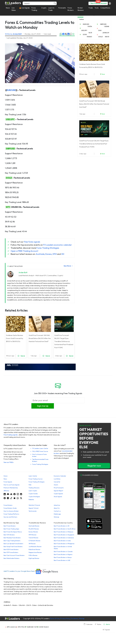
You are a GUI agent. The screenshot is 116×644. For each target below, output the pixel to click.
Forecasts (62, 8)
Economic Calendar (60, 476)
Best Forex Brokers (10, 526)
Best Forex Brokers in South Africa (65, 529)
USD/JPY (10, 119)
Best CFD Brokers (9, 535)
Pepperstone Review (35, 552)
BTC (8, 627)
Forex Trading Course (36, 479)
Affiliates (6, 491)
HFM (55, 254)
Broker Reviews (81, 9)
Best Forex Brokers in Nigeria (63, 554)
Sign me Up (43, 406)
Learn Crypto (33, 491)
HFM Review (33, 535)
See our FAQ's (9, 462)
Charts (56, 485)
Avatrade (40, 254)
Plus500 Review (34, 529)
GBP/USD (10, 149)
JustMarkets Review (35, 547)
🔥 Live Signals (24, 8)
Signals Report (58, 491)
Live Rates (14, 9)
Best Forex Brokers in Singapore (64, 535)
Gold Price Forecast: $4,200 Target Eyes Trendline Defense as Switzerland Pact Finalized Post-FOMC (64, 341)
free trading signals (11, 435)
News (8, 8)
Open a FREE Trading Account (24, 251)
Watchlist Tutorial (34, 505)
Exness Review (33, 532)
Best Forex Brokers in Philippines (64, 544)
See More (68, 266)
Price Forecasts (59, 488)
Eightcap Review (34, 558)
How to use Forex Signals (12, 485)
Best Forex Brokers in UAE (62, 560)
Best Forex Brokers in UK (62, 526)
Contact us (57, 511)
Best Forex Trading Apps (11, 529)
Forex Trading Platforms (11, 514)
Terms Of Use (55, 619)
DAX (100, 30)
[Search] (40, 3)
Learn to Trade (51, 9)
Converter (57, 482)
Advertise (57, 505)
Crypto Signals (58, 494)
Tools (97, 8)
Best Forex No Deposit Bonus (13, 532)
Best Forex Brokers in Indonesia (64, 538)
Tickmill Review (33, 538)
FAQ (30, 485)
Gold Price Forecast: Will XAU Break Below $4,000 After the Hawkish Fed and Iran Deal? (40, 338)
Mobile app (57, 514)
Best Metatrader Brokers (11, 558)
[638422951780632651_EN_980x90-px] (40, 367)
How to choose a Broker (11, 511)
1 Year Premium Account (98, 3)
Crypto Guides (33, 494)
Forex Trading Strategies (48, 248)
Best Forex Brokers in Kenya (63, 557)
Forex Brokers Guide (10, 508)
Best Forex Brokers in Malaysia (63, 532)
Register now (94, 466)
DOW (85, 34)
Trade (91, 8)
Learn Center (33, 476)
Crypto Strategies (34, 497)
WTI (8, 207)
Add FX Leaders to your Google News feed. (31, 571)
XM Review (32, 544)
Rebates (31, 500)
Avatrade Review (34, 526)
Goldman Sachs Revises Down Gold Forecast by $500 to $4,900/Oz (15, 338)
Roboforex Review (34, 549)
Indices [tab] (82, 19)
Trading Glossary (34, 488)
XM (63, 254)
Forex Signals (8, 482)
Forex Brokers (71, 9)
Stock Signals (58, 497)
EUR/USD (11, 90)
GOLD (9, 178)
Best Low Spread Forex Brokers (13, 544)
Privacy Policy (65, 619)
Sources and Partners (10, 517)
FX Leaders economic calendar (57, 245)
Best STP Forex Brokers (11, 552)
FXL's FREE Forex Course (40, 451)
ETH (19, 627)
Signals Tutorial (34, 508)
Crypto (44, 8)
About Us (57, 508)
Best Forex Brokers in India (62, 541)
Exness (49, 254)
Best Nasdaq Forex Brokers (12, 538)
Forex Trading (34, 9)
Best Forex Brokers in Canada (63, 552)
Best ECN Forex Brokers (11, 549)
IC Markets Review (34, 541)
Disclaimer (74, 619)
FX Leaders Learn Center (40, 448)
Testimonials (33, 511)
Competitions (105, 8)
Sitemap (56, 517)
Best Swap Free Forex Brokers (13, 547)
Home (5, 476)
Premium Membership (11, 488)
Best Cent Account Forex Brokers (14, 555)
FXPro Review (33, 555)
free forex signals (32, 242)
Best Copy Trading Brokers (12, 541)
